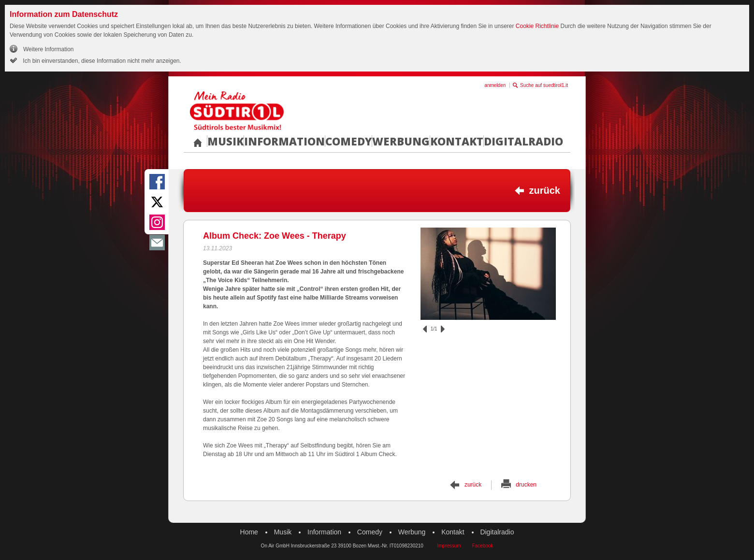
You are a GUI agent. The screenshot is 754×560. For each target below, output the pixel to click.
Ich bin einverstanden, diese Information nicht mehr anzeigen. (101, 61)
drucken (526, 485)
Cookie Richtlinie (537, 26)
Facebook (482, 546)
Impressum (449, 546)
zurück (545, 190)
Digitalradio (523, 141)
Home (249, 532)
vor (443, 329)
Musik (225, 141)
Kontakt (457, 141)
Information (284, 141)
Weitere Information (49, 49)
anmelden (495, 85)
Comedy (348, 141)
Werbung (401, 141)
